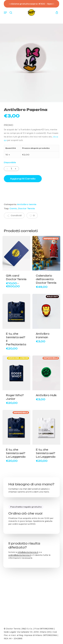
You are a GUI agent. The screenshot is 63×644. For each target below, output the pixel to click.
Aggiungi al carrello (23, 179)
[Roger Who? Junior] (16, 373)
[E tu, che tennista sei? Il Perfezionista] (16, 311)
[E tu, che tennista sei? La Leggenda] (16, 427)
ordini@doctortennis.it (20, 555)
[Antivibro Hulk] (46, 373)
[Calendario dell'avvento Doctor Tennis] (46, 253)
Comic (13, 208)
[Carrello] (56, 13)
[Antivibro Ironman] (46, 311)
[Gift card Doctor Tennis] (16, 253)
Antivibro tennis (27, 204)
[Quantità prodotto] (11, 169)
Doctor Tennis (26, 208)
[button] (5, 13)
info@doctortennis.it (28, 552)
